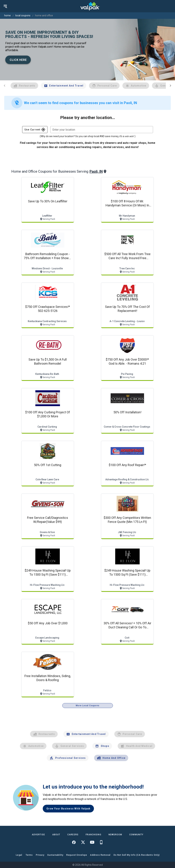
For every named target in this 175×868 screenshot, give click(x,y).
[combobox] (102, 130)
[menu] (5, 6)
